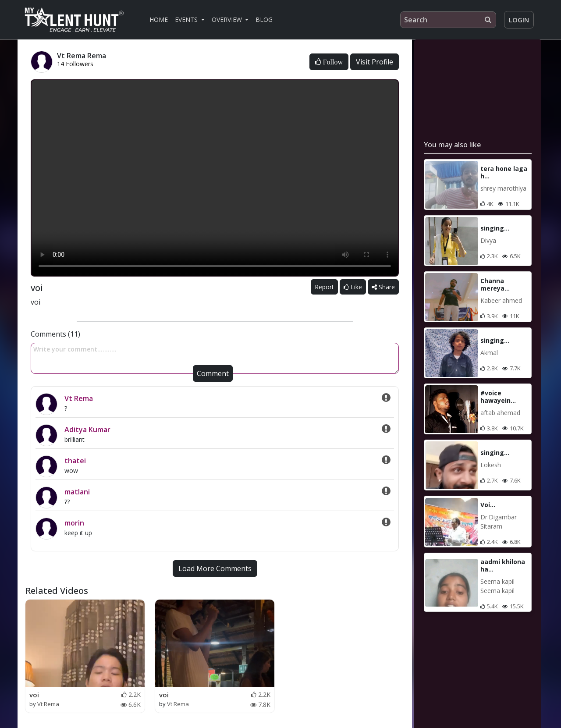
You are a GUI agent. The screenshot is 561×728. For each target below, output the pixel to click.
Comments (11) (55, 334)
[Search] (448, 20)
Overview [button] (228, 20)
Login (519, 20)
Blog (264, 20)
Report (324, 287)
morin (74, 523)
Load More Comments (215, 568)
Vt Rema (79, 398)
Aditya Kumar (87, 430)
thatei (75, 461)
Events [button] (187, 20)
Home (159, 20)
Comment (213, 373)
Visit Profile (375, 62)
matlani (77, 492)
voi (34, 695)
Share (383, 287)
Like (353, 287)
